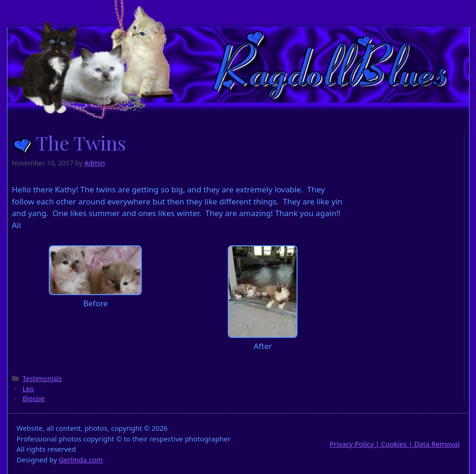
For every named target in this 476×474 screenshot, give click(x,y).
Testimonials (43, 379)
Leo (28, 389)
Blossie (34, 398)
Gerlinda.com (81, 460)
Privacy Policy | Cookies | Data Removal (395, 444)
